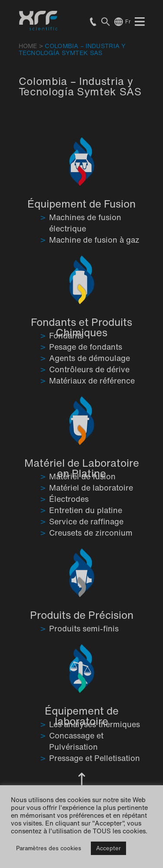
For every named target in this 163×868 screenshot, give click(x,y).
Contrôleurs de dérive (89, 369)
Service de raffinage (86, 521)
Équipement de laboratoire (82, 716)
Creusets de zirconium (91, 533)
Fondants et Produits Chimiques (81, 327)
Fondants (66, 335)
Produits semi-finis (84, 628)
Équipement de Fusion (81, 204)
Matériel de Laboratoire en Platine (82, 468)
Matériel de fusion (82, 476)
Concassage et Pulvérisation (76, 741)
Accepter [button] (108, 848)
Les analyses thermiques (95, 724)
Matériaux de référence (92, 380)
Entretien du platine (86, 510)
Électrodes (69, 499)
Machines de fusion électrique (85, 223)
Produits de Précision (82, 615)
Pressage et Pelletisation (95, 758)
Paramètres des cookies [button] (49, 848)
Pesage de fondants (86, 347)
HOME (28, 46)
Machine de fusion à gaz (94, 240)
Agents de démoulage (90, 358)
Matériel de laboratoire (91, 488)
